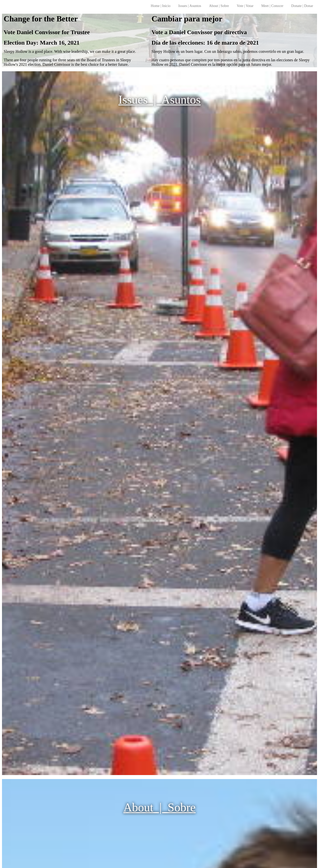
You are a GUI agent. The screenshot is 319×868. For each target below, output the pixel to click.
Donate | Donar (302, 6)
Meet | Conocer (272, 6)
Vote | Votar (245, 6)
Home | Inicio (161, 6)
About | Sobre (219, 6)
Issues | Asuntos (190, 6)
